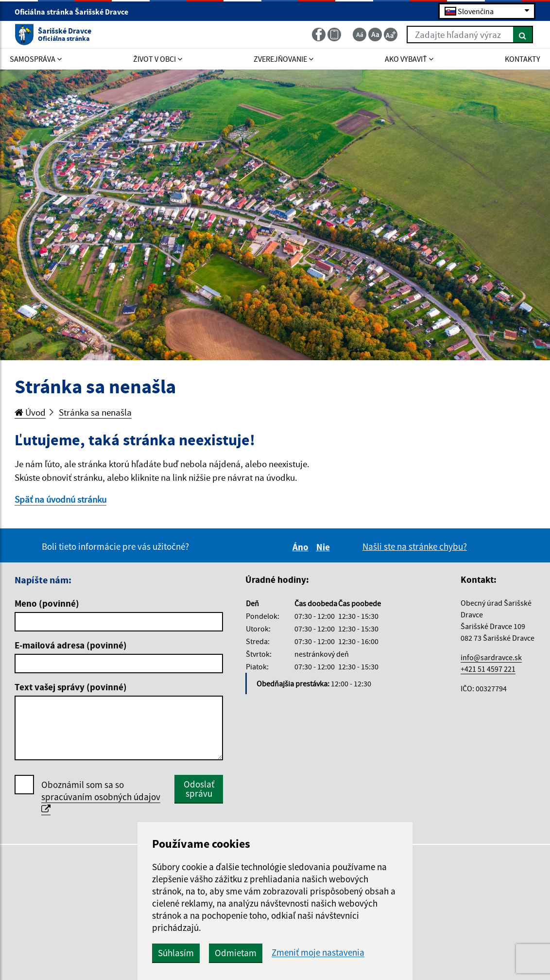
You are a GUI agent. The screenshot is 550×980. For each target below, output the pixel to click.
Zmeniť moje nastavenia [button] (318, 953)
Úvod (30, 412)
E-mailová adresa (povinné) (71, 645)
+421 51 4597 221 (488, 669)
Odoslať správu (199, 789)
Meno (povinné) (47, 603)
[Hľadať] (523, 35)
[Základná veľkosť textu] (375, 35)
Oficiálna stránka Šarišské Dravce (76, 12)
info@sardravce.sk (491, 657)
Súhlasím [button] (176, 953)
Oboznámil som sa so (101, 797)
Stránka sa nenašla (95, 412)
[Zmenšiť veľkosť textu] (360, 35)
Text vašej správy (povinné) (71, 687)
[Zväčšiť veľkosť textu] (391, 35)
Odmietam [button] (236, 953)
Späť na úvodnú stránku (60, 499)
